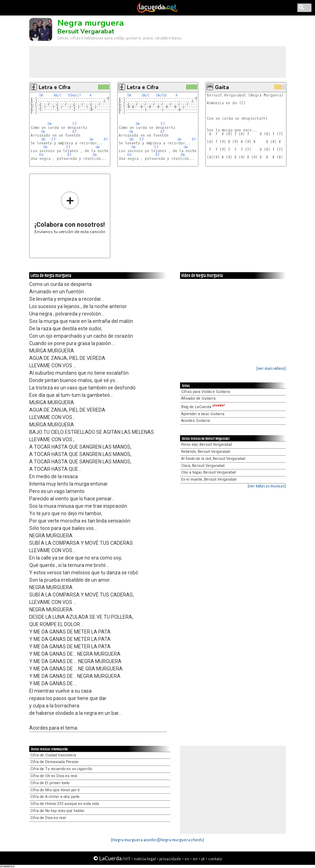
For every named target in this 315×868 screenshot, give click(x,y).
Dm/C (146, 95)
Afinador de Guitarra (198, 398)
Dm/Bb (162, 95)
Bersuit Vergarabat (86, 31)
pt (203, 859)
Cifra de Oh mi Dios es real (54, 776)
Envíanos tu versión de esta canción (70, 213)
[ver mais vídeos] (271, 368)
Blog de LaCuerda (203, 407)
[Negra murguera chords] (181, 840)
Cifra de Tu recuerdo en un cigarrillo (61, 769)
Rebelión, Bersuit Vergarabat (206, 452)
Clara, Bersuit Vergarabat (203, 466)
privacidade (170, 859)
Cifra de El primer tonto (50, 783)
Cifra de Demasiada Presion (54, 762)
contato (215, 859)
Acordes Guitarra (196, 421)
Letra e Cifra (55, 87)
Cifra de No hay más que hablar (57, 811)
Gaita (222, 87)
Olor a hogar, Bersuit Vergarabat (208, 472)
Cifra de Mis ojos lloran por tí (55, 790)
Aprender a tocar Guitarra (203, 414)
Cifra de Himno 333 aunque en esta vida (65, 804)
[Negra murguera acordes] (135, 840)
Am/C (58, 95)
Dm (41, 95)
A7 (74, 132)
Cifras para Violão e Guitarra (206, 392)
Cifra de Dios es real (48, 818)
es (187, 859)
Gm (43, 132)
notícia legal (145, 859)
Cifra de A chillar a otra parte (55, 797)
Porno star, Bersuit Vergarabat (206, 445)
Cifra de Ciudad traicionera (53, 755)
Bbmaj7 (75, 95)
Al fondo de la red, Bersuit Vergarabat (213, 459)
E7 (75, 124)
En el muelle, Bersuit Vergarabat (209, 479)
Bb (42, 155)
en (195, 859)
